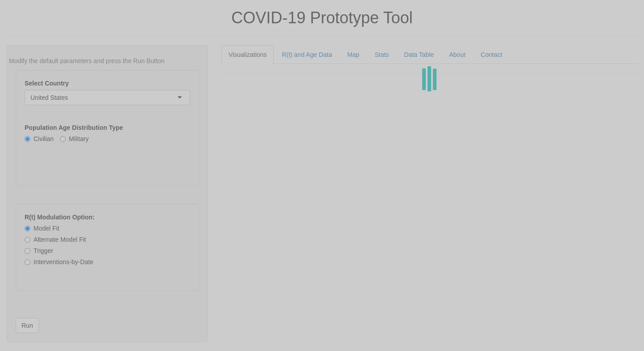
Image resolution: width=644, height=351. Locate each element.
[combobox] (69, 98)
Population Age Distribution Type (74, 128)
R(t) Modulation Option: (59, 217)
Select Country (47, 83)
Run (27, 325)
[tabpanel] (429, 73)
